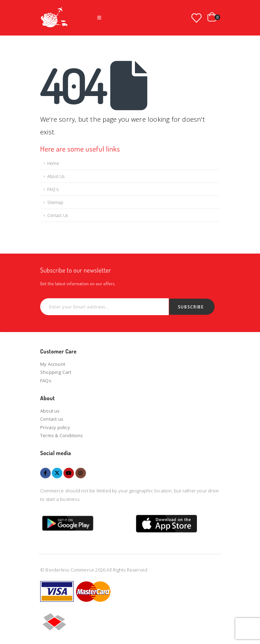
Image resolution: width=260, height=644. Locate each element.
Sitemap (55, 202)
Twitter (57, 473)
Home (53, 163)
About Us (56, 176)
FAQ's (53, 189)
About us (50, 411)
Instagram (81, 473)
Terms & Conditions (62, 435)
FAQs (46, 381)
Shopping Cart (56, 372)
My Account (53, 364)
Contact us (52, 419)
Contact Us (58, 215)
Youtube (69, 473)
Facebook (45, 473)
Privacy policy (55, 427)
